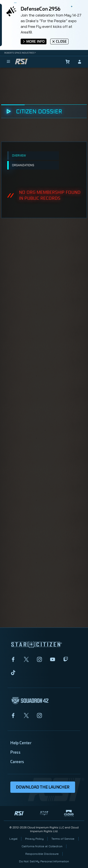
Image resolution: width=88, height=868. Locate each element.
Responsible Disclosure (42, 854)
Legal (13, 839)
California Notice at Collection (42, 846)
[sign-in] (80, 62)
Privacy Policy (34, 839)
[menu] (8, 62)
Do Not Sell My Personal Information (44, 861)
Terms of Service (63, 839)
